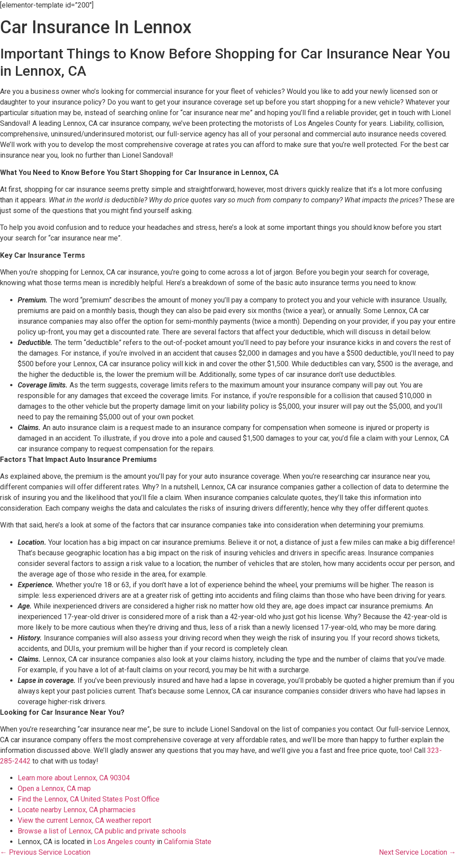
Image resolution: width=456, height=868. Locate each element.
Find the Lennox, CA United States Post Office (89, 799)
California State (188, 842)
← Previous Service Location (45, 852)
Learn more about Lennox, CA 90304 (74, 778)
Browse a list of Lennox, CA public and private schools (102, 831)
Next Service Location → (417, 852)
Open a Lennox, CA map (54, 789)
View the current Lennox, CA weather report (84, 820)
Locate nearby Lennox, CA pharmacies (77, 810)
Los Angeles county (124, 842)
